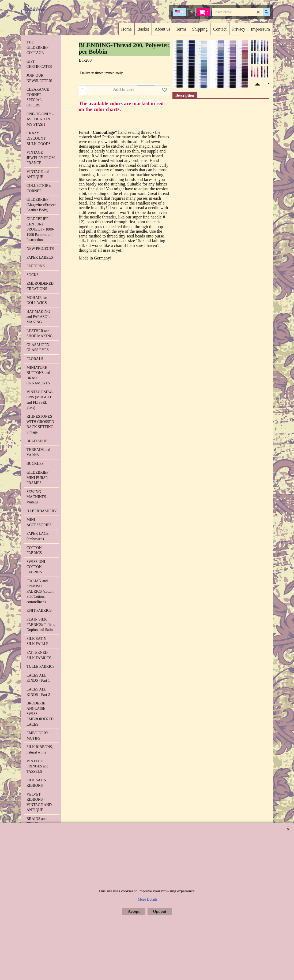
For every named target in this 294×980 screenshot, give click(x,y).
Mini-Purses (159, 137)
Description (185, 96)
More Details (148, 899)
